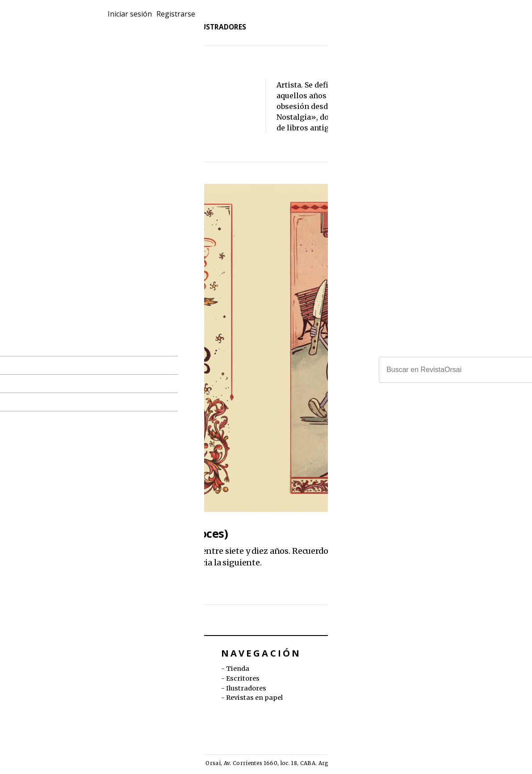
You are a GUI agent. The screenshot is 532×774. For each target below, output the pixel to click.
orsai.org (369, 678)
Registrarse (497, 20)
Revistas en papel (132, 23)
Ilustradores (225, 34)
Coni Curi (73, 585)
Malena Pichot (77, 576)
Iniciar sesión (446, 20)
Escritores (162, 34)
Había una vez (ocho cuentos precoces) (123, 534)
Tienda (111, 34)
